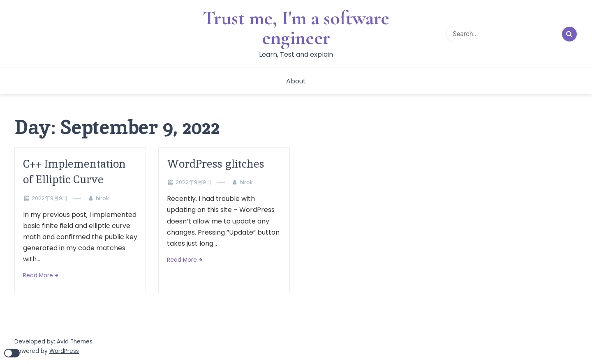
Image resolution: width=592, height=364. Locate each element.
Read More (38, 275)
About (296, 81)
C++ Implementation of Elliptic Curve (74, 172)
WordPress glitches (216, 164)
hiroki (103, 198)
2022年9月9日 (50, 198)
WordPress (64, 351)
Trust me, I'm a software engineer (296, 28)
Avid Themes (75, 342)
